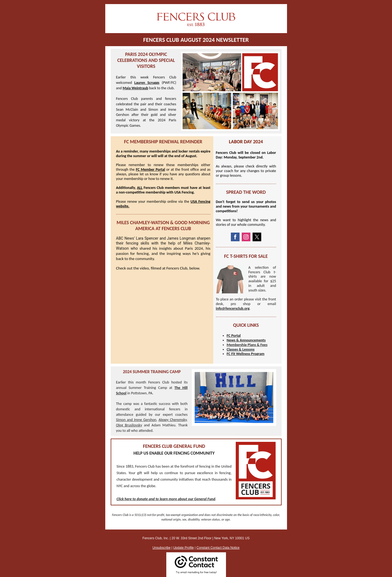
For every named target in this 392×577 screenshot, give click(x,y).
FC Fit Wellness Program (246, 354)
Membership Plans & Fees (247, 345)
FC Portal (234, 336)
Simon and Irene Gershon (136, 420)
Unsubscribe (162, 548)
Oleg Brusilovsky (129, 425)
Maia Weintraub (135, 88)
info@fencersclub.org (233, 308)
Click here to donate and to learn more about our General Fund (166, 499)
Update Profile (183, 548)
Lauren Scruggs (147, 83)
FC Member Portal (151, 169)
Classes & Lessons (241, 349)
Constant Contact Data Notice (218, 548)
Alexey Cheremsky (173, 420)
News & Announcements (246, 340)
